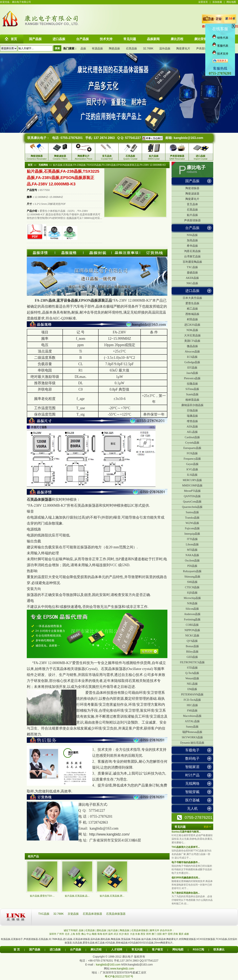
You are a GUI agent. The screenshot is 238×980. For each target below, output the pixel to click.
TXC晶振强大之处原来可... (186, 847)
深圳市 (53, 934)
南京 (127, 934)
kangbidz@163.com (188, 138)
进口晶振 (192, 291)
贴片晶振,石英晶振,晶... (77, 896)
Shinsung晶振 (192, 577)
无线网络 (192, 784)
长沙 (121, 934)
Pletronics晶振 (192, 378)
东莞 (78, 934)
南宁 (165, 934)
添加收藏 (217, 2)
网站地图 (231, 2)
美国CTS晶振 (192, 341)
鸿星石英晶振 (192, 251)
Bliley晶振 (192, 652)
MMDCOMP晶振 (192, 486)
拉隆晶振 (192, 384)
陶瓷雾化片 (183, 48)
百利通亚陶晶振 (192, 262)
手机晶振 (136, 939)
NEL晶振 (192, 684)
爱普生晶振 (192, 303)
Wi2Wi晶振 (192, 523)
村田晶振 (192, 319)
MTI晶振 (192, 550)
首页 (30, 165)
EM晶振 (192, 689)
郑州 (149, 934)
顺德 (94, 934)
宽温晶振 (126, 939)
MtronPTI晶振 (192, 491)
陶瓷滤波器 (192, 194)
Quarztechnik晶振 (192, 507)
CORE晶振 (192, 625)
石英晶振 (131, 48)
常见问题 (137, 949)
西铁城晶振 (192, 314)
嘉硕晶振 (192, 273)
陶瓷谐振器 (192, 188)
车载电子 (192, 750)
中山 (89, 934)
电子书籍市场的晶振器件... (186, 862)
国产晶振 (192, 181)
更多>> (207, 827)
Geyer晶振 (192, 464)
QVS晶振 (192, 641)
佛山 (83, 934)
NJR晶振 (192, 603)
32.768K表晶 (55, 939)
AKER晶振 (192, 278)
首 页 (17, 949)
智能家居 (192, 767)
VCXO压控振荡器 (206, 939)
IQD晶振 (192, 593)
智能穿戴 (192, 792)
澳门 (154, 934)
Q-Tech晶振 (192, 673)
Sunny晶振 (192, 727)
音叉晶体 (192, 204)
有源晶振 (97, 48)
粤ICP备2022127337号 (119, 976)
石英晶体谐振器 (93, 914)
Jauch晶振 (192, 373)
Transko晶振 (192, 518)
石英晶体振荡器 (39, 500)
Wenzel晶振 (192, 678)
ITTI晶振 (192, 539)
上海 (73, 934)
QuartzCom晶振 (192, 502)
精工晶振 (192, 309)
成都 (186, 934)
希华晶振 (192, 246)
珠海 (100, 934)
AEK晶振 (192, 427)
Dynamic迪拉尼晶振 (192, 743)
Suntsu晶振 (192, 512)
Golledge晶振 (192, 362)
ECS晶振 (192, 357)
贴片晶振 (192, 215)
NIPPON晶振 (192, 630)
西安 (143, 934)
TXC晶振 (192, 267)
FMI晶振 (192, 711)
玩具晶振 (77, 943)
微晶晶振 (192, 346)
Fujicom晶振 (192, 528)
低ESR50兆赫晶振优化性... (186, 878)
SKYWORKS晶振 (192, 737)
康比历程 (96, 949)
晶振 (83, 48)
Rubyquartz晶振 (192, 571)
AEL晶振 (192, 432)
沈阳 (159, 934)
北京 (67, 934)
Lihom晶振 (192, 544)
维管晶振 (192, 421)
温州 (110, 934)
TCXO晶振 (221, 939)
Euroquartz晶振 (192, 448)
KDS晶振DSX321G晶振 (141, 943)
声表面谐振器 (204, 48)
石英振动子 (17, 939)
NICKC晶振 (192, 636)
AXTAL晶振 (192, 721)
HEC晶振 (192, 705)
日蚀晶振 (192, 411)
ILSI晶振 (192, 475)
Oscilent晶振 (192, 561)
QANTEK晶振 (192, 496)
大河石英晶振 (192, 335)
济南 (176, 934)
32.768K (148, 48)
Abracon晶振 (192, 352)
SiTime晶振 (192, 389)
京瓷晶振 (74, 914)
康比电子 (196, 168)
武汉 (116, 934)
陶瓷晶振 (114, 48)
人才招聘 (117, 949)
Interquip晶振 (192, 534)
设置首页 (203, 2)
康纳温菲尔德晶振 (192, 405)
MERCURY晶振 (192, 480)
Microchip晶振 (192, 598)
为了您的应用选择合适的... (186, 893)
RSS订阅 (198, 949)
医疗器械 (192, 800)
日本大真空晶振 (192, 298)
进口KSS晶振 (192, 325)
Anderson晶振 (192, 614)
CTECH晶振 (192, 587)
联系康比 (219, 949)
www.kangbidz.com (122, 968)
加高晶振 (192, 240)
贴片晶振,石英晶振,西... (112, 896)
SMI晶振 (192, 582)
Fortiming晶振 (192, 619)
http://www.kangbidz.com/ (109, 834)
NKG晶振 (192, 283)
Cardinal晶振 (192, 437)
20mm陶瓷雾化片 (163, 943)
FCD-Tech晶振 (192, 700)
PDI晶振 (192, 566)
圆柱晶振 (105, 939)
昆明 (170, 934)
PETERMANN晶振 (192, 695)
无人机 (192, 809)
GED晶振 (192, 657)
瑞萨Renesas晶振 (192, 732)
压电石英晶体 (159, 939)
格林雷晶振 (192, 400)
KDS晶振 (110, 943)
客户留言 (157, 949)
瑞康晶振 (192, 416)
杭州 (105, 934)
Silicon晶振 (192, 609)
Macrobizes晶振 (192, 716)
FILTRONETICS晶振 (192, 662)
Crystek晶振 (192, 443)
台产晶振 (192, 228)
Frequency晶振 (192, 459)
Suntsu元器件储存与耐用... (186, 832)
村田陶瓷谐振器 (187, 939)
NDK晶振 (192, 330)
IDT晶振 (192, 368)
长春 (138, 934)
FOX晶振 (192, 453)
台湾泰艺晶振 (192, 257)
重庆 (181, 934)
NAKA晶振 (192, 555)
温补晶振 (165, 48)
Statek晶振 (192, 394)
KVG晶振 (192, 469)
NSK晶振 (192, 235)
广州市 (60, 934)
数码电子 (192, 759)
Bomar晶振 (192, 646)
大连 (132, 934)
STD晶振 (192, 668)
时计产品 (192, 775)
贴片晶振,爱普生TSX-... (42, 896)
